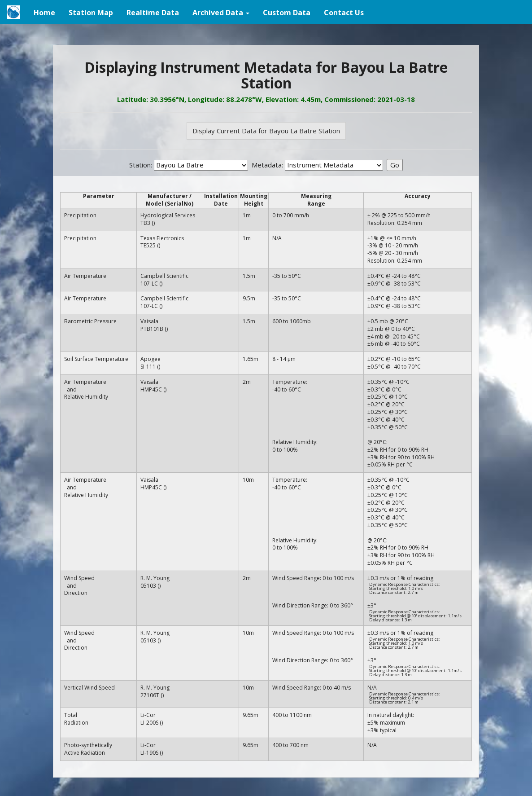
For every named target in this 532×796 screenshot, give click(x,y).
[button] (221, 12)
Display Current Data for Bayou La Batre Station (266, 131)
